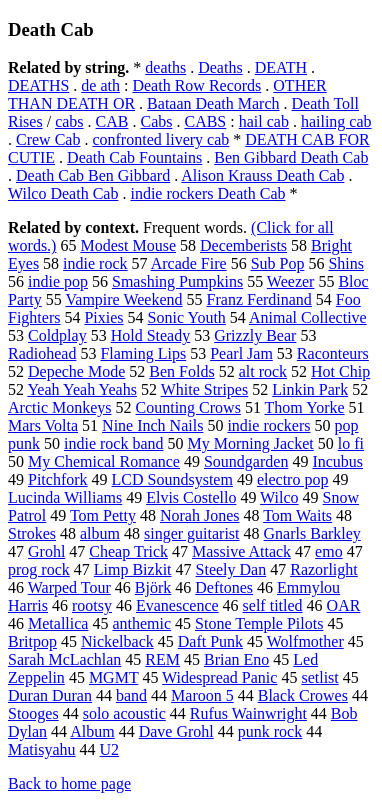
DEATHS (38, 85)
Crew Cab (48, 139)
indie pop (58, 281)
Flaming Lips (143, 353)
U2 (110, 749)
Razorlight (324, 569)
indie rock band (114, 443)
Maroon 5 (202, 695)
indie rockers (268, 425)
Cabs (156, 121)
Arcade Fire (189, 263)
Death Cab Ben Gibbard (93, 175)
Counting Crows (188, 407)
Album (92, 731)
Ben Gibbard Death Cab (291, 157)
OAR (344, 605)
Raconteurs (333, 353)
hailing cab (336, 121)
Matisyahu (42, 749)
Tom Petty (103, 515)
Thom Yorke (305, 407)
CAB (112, 121)
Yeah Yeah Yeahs (82, 389)
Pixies (103, 317)
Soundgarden (246, 461)
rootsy (92, 605)
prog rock (39, 569)
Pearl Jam (241, 353)
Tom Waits (297, 515)
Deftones (224, 587)
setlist (319, 677)
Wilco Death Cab (63, 193)
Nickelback (117, 641)
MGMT (114, 677)
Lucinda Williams (65, 497)
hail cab (264, 121)
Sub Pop (278, 263)
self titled (273, 605)
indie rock (95, 263)
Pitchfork (58, 479)
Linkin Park (310, 389)
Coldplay (57, 335)
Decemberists (243, 245)
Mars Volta (43, 425)
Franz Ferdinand (259, 299)
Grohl (46, 551)
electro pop (293, 479)
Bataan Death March (213, 103)
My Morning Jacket (251, 443)
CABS (205, 121)
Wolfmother (305, 641)
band (131, 695)
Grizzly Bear (255, 335)
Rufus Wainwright (248, 713)
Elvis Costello (191, 497)
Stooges (33, 713)
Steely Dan (231, 569)
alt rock (263, 371)
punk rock (270, 731)
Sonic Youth (187, 317)
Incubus (337, 461)
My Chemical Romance (104, 461)
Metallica (58, 623)
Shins (346, 263)
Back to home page (69, 783)
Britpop (32, 641)
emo (329, 551)
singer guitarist (192, 533)
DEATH (281, 67)
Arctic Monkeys (60, 407)
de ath (100, 85)
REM (162, 659)
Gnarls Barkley (312, 533)
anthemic (141, 623)
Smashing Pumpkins (177, 281)
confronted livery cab (160, 139)
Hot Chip (340, 371)
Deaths (220, 67)
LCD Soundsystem (172, 479)
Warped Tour (69, 587)
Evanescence (177, 605)
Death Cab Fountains (134, 157)
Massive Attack (241, 551)
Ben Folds (181, 371)
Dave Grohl (176, 731)
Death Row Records (196, 85)
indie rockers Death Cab (207, 193)
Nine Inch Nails (152, 425)
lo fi (351, 443)
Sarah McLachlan (64, 659)
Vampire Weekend (124, 299)
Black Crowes (303, 695)
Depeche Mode (76, 371)
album (100, 533)
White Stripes (205, 389)
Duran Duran (50, 695)
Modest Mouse (128, 245)
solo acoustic (124, 713)
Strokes (32, 533)
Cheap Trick (128, 551)
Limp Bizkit (133, 569)
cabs (69, 121)
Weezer (291, 281)
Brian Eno (236, 659)
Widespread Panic (219, 677)
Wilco (279, 497)
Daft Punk (210, 641)
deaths (165, 67)
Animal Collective (308, 317)
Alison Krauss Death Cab (262, 175)
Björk (153, 587)
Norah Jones (200, 515)
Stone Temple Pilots (259, 623)
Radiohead (42, 353)
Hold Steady (151, 335)
